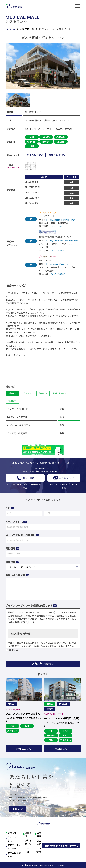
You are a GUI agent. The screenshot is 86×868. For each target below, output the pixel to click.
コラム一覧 (28, 850)
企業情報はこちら (17, 809)
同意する (14, 650)
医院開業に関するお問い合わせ (61, 846)
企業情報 (39, 834)
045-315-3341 (58, 226)
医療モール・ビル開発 (14, 847)
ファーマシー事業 (14, 839)
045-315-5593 (58, 250)
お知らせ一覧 (28, 842)
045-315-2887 (58, 274)
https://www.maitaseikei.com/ (62, 241)
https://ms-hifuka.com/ (58, 264)
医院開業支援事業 (14, 855)
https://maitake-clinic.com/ (60, 220)
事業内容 (12, 832)
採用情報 (39, 850)
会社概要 (39, 842)
